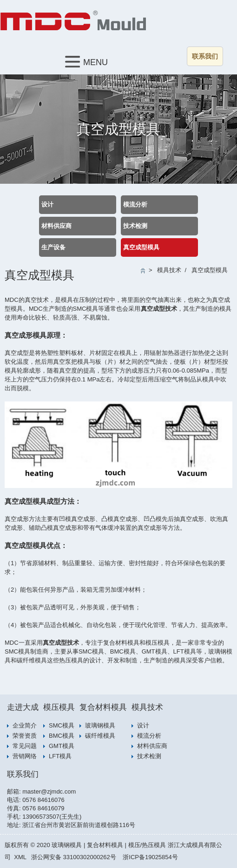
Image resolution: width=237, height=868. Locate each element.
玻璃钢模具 (100, 725)
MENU (86, 62)
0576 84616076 (43, 800)
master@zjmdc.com (49, 791)
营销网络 (25, 756)
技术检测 (135, 226)
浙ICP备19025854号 (150, 857)
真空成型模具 (141, 247)
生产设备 (53, 247)
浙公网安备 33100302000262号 (74, 857)
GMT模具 (62, 746)
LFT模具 (60, 756)
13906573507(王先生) (52, 817)
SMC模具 (62, 725)
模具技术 (169, 270)
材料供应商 (56, 226)
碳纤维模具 (100, 736)
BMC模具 (62, 736)
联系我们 (205, 56)
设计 (47, 204)
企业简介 (25, 725)
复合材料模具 (103, 707)
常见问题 (25, 746)
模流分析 (135, 204)
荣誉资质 (25, 736)
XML (20, 857)
